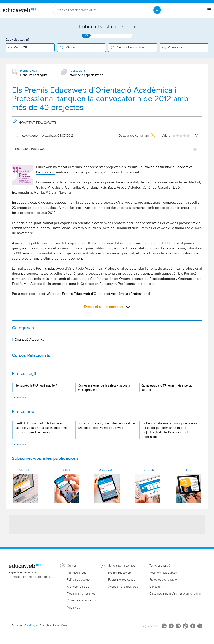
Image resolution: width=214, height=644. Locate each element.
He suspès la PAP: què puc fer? (36, 386)
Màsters (70, 48)
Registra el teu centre (122, 580)
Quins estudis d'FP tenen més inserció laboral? (167, 388)
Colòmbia (45, 626)
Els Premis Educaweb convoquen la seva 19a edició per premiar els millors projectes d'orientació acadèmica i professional (169, 430)
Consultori (156, 587)
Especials (148, 470)
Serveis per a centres (122, 566)
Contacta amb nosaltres (82, 601)
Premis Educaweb (120, 573)
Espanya (17, 626)
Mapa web (73, 608)
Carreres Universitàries (131, 48)
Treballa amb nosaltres (81, 594)
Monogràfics (107, 470)
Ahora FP (25, 470)
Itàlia (56, 626)
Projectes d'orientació (163, 580)
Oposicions (175, 48)
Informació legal (77, 573)
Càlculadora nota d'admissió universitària (175, 594)
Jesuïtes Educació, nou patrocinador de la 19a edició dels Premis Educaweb (106, 426)
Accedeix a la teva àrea (123, 587)
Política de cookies (79, 580)
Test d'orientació (160, 566)
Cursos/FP (21, 48)
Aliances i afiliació (78, 587)
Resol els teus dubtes (163, 573)
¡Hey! (189, 470)
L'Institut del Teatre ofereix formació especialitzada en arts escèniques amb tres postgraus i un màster (41, 428)
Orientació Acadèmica (29, 340)
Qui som (72, 566)
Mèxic (65, 626)
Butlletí (66, 470)
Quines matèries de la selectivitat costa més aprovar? (104, 388)
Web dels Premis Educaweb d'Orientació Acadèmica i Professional (98, 294)
